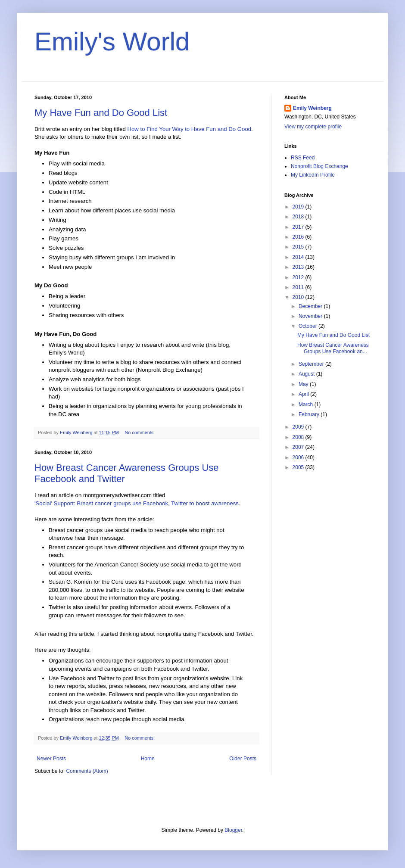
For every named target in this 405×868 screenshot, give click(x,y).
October (308, 326)
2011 (299, 287)
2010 (299, 297)
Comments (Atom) (87, 771)
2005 (299, 467)
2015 (299, 247)
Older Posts (243, 759)
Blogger (233, 830)
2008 (299, 437)
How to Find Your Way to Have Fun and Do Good (190, 129)
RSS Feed (303, 158)
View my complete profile (313, 127)
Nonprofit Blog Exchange (319, 166)
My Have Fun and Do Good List (101, 113)
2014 (299, 257)
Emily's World (112, 42)
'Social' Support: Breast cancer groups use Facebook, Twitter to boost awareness (137, 503)
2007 (299, 447)
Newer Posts (51, 759)
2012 (299, 277)
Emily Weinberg (312, 108)
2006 (299, 457)
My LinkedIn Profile (313, 175)
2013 (299, 267)
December (311, 306)
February (310, 414)
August (307, 374)
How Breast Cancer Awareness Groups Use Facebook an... (333, 348)
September (312, 364)
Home (148, 759)
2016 (299, 237)
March (307, 404)
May (304, 384)
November (311, 316)
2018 (299, 217)
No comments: (140, 432)
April (304, 394)
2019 (299, 207)
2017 (299, 227)
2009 (299, 427)
